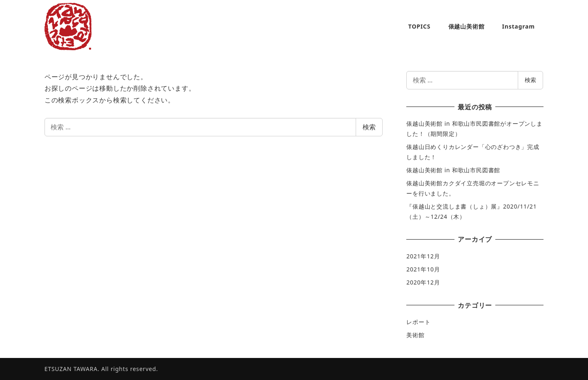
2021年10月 (423, 269)
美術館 (415, 335)
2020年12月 (423, 282)
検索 (369, 127)
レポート (418, 322)
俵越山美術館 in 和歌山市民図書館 (453, 170)
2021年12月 (423, 256)
